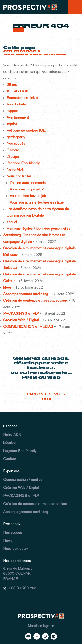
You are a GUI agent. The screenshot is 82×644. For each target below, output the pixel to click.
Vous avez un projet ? (27, 189)
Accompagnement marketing (26, 294)
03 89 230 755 (24, 588)
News (8, 540)
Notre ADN (15, 170)
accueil (12, 222)
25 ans (12, 85)
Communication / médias (23, 479)
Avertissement (18, 117)
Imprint (12, 124)
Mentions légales (41, 626)
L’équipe (13, 156)
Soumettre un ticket (22, 98)
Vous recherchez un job (28, 196)
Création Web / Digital (21, 320)
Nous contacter (19, 176)
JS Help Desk (17, 91)
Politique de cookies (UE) (26, 130)
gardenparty (16, 137)
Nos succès (16, 143)
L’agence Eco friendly (23, 163)
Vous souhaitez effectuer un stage (37, 202)
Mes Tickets (16, 104)
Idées (7, 287)
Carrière (13, 150)
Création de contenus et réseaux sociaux (35, 300)
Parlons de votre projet (47, 397)
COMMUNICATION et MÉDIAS (28, 326)
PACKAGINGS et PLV (21, 313)
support (12, 111)
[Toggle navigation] (74, 8)
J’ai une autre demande (28, 183)
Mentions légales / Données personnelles (38, 228)
